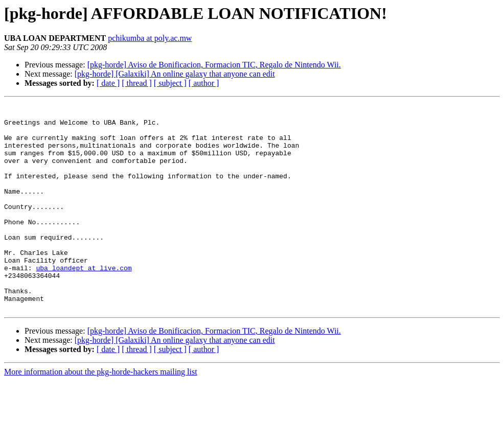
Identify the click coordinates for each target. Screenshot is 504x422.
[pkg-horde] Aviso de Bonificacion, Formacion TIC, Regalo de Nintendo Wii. (214, 65)
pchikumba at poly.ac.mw (150, 38)
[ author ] (204, 83)
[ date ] (108, 83)
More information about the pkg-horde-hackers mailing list (101, 413)
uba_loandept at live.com (84, 301)
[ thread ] (137, 83)
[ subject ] (170, 83)
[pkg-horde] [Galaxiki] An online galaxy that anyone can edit (175, 74)
